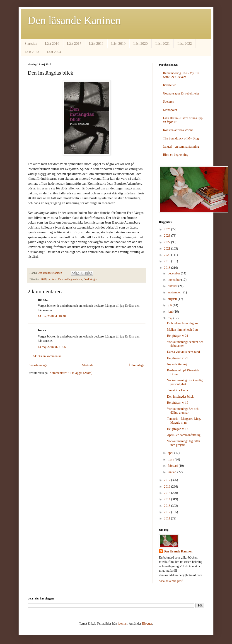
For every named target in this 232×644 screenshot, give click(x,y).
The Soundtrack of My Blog (181, 138)
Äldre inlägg (136, 365)
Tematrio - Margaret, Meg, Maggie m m (184, 421)
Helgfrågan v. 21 (178, 336)
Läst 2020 (140, 44)
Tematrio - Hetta (177, 390)
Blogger (147, 624)
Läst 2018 (96, 44)
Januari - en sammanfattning (181, 147)
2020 (168, 255)
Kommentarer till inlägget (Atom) (71, 373)
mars (171, 459)
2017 (168, 480)
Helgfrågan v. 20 (178, 358)
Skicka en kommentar (47, 356)
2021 (168, 249)
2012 (168, 512)
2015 (168, 493)
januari (172, 472)
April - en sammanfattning (184, 435)
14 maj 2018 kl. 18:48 (52, 316)
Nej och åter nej (177, 364)
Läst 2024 (54, 52)
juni (170, 312)
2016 (168, 487)
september (175, 292)
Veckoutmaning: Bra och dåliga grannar (183, 411)
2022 (168, 242)
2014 (168, 499)
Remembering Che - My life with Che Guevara (181, 75)
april (171, 453)
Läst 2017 (74, 44)
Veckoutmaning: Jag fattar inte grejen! (184, 443)
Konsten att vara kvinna (178, 130)
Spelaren (169, 102)
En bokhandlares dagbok (183, 323)
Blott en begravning (176, 155)
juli (170, 305)
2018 (44, 279)
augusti (173, 299)
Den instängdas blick (70, 279)
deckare (52, 279)
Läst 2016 (52, 44)
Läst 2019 (118, 44)
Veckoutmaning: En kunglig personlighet (185, 382)
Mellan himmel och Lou (182, 330)
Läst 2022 (185, 44)
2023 (168, 236)
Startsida (31, 44)
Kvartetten (170, 85)
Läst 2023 (32, 52)
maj (170, 318)
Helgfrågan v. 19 (178, 403)
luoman (123, 624)
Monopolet (170, 110)
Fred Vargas (90, 279)
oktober (173, 286)
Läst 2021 (163, 44)
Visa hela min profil (172, 581)
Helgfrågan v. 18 (178, 429)
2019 (168, 261)
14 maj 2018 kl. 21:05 (52, 347)
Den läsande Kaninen (74, 20)
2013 (168, 506)
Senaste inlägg (38, 365)
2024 (168, 229)
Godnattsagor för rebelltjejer (181, 93)
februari (173, 466)
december (174, 273)
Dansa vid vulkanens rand (183, 352)
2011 (168, 518)
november (174, 280)
